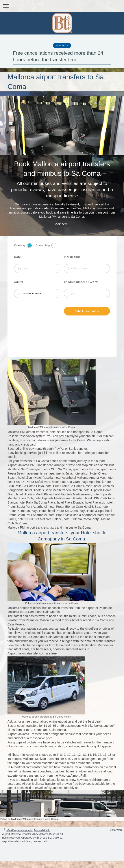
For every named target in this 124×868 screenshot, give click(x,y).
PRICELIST (61, 45)
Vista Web (116, 830)
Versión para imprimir (17, 830)
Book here (61, 224)
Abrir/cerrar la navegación (62, 6)
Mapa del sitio (42, 830)
